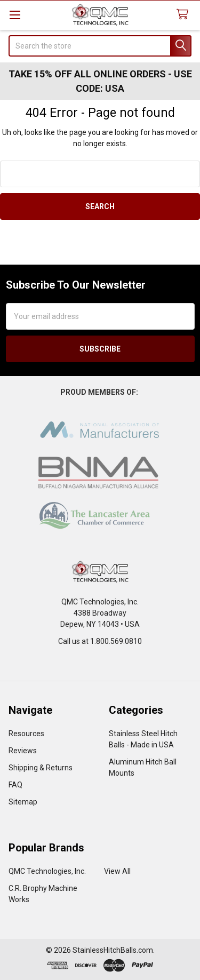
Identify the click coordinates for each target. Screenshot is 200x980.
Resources (26, 734)
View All (117, 871)
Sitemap (23, 802)
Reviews (23, 751)
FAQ (15, 785)
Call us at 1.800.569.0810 (100, 641)
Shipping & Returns (41, 768)
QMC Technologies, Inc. (47, 871)
